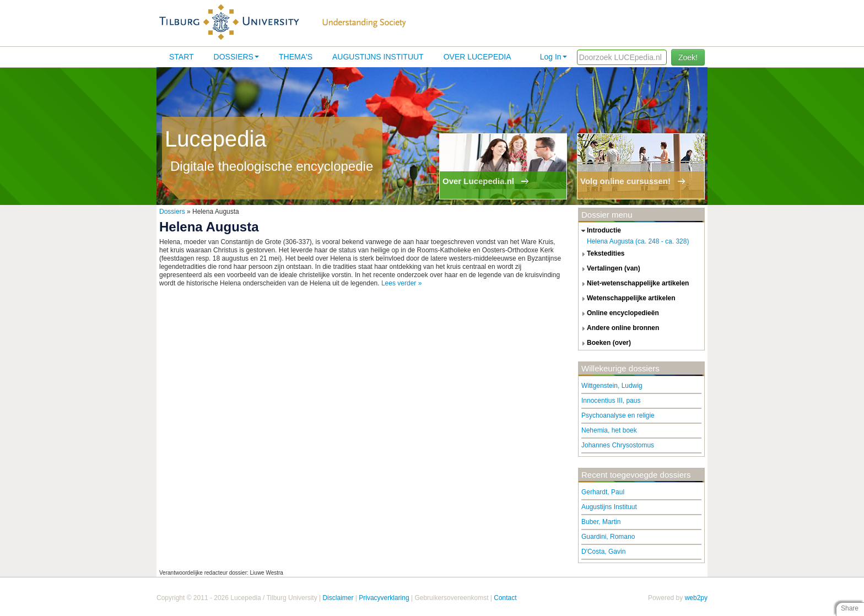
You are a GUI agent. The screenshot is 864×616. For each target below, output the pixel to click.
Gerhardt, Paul (603, 492)
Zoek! (688, 57)
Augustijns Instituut (378, 57)
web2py (696, 598)
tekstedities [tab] (602, 254)
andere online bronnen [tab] (619, 328)
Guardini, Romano (608, 537)
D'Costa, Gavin (603, 552)
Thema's (296, 57)
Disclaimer (338, 598)
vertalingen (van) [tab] (609, 269)
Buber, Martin (601, 522)
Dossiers (236, 57)
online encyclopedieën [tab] (619, 314)
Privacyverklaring (384, 598)
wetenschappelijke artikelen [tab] (627, 299)
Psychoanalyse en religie (618, 415)
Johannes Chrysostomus (618, 445)
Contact (505, 598)
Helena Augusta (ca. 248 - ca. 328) (638, 241)
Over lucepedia (477, 57)
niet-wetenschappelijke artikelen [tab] (634, 284)
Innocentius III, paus (611, 401)
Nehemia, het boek (609, 430)
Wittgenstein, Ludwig (612, 386)
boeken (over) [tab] (605, 343)
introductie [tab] (600, 231)
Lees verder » (401, 283)
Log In (553, 57)
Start (182, 57)
